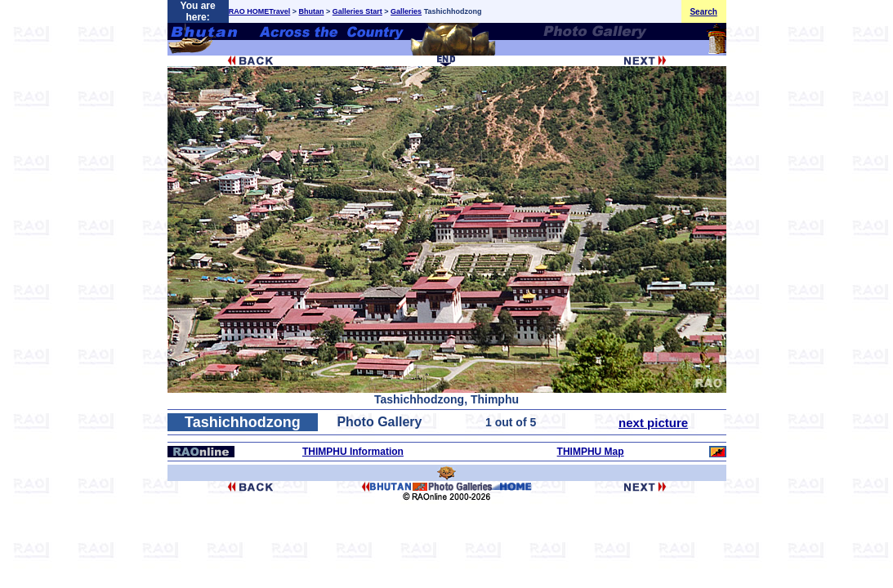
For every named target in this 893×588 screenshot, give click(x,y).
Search (703, 12)
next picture (653, 423)
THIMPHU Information (353, 452)
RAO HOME (249, 11)
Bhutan (312, 11)
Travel (279, 11)
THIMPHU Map (591, 452)
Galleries (406, 11)
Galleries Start (357, 11)
